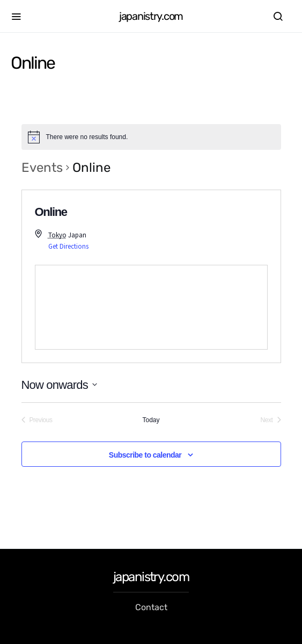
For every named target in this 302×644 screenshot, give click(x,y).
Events (42, 168)
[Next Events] (271, 420)
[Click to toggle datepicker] (59, 385)
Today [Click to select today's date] (151, 420)
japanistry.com (151, 16)
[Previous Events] (37, 420)
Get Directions (68, 246)
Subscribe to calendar (145, 455)
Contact (151, 607)
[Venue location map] (151, 307)
